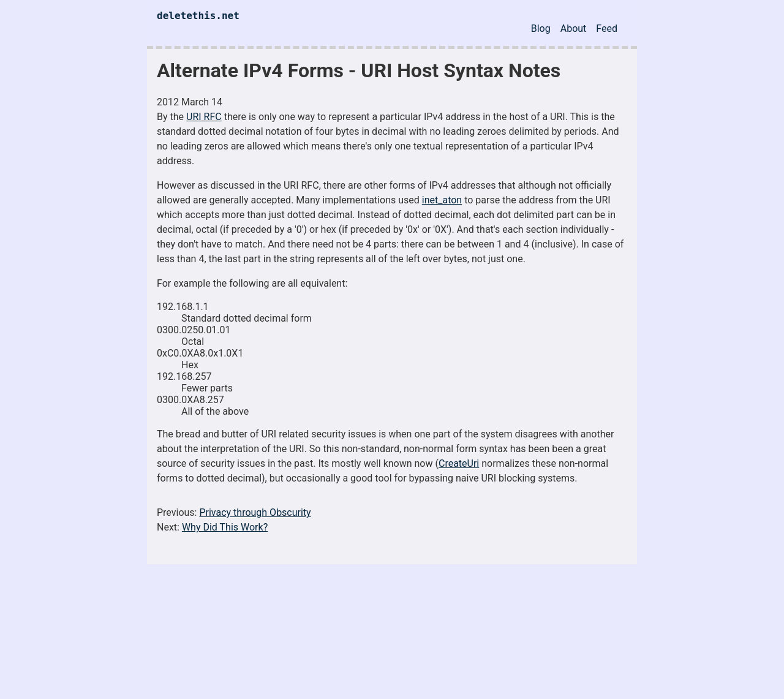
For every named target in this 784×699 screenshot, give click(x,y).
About (574, 28)
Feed (607, 28)
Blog (541, 28)
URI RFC (204, 117)
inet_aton (442, 200)
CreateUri (459, 463)
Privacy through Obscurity (255, 512)
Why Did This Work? (225, 527)
